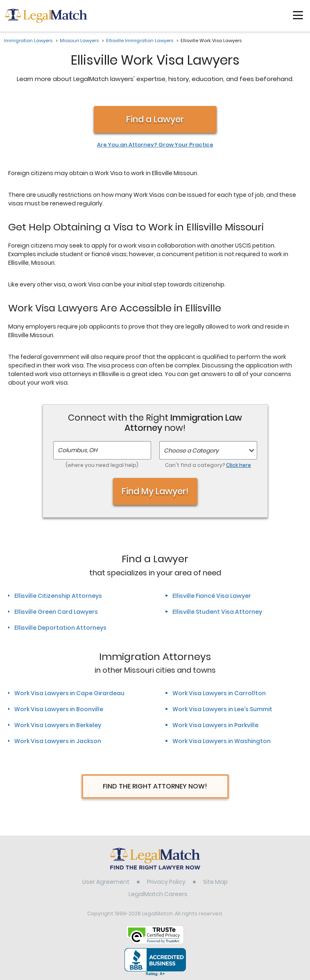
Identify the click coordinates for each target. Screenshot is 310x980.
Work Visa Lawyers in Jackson (58, 741)
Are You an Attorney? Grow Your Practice (155, 145)
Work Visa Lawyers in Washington (222, 741)
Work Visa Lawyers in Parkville (215, 725)
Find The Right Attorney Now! (155, 786)
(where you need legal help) (102, 465)
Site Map (215, 882)
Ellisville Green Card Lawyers (56, 612)
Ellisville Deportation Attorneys (60, 628)
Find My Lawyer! (155, 491)
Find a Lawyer (155, 119)
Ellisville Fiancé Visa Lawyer (212, 596)
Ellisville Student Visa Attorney (217, 612)
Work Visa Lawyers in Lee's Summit (222, 709)
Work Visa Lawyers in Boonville (59, 709)
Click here (239, 465)
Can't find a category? (208, 465)
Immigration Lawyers (28, 41)
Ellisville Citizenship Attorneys (58, 596)
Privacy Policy (166, 882)
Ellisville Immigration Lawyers (140, 41)
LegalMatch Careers (158, 894)
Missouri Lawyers (79, 41)
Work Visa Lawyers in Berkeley (58, 725)
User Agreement (106, 882)
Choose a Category (191, 451)
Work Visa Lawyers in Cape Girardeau (69, 693)
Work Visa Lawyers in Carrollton (219, 693)
